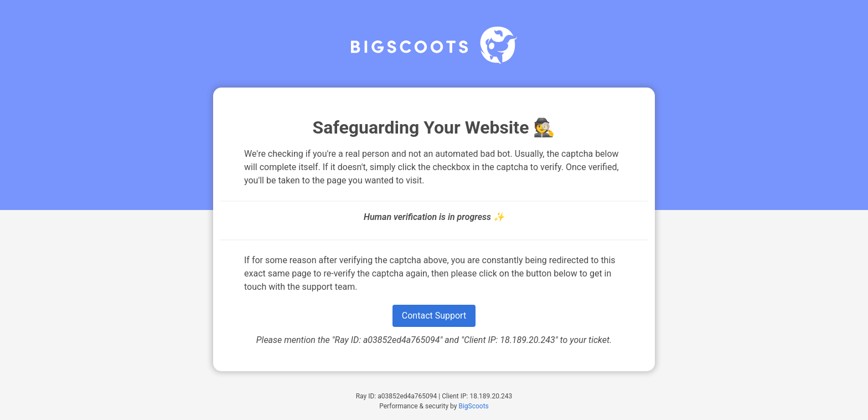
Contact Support (434, 316)
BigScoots (473, 406)
